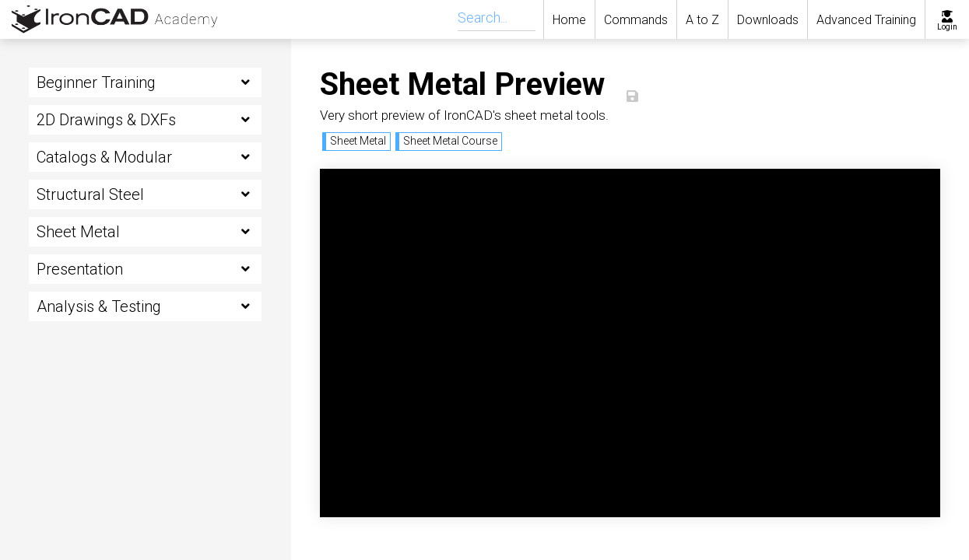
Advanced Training (866, 20)
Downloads (768, 20)
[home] (105, 19)
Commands (636, 20)
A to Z (702, 20)
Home (569, 20)
